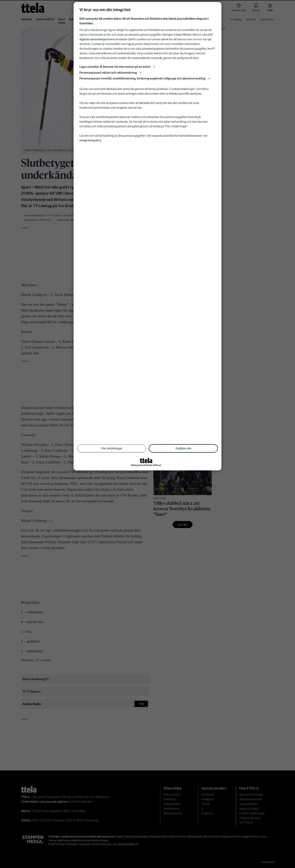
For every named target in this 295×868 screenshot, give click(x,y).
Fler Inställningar (112, 448)
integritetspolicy (90, 140)
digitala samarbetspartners (97, 39)
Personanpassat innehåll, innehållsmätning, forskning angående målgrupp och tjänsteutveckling (145, 78)
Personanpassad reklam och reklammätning (111, 73)
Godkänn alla (183, 448)
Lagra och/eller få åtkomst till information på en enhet (118, 67)
